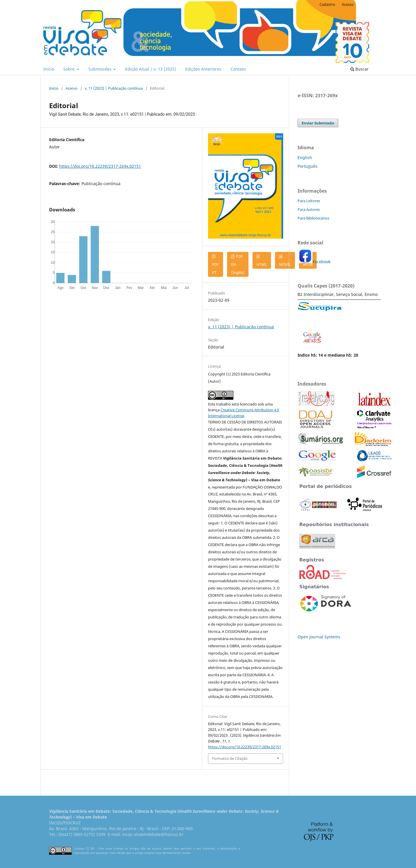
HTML (262, 264)
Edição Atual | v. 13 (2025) (151, 69)
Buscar (360, 69)
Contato (238, 69)
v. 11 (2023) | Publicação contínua (114, 88)
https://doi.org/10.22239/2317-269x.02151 (100, 166)
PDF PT (216, 268)
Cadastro (327, 4)
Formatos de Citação (230, 758)
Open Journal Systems (319, 637)
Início (49, 69)
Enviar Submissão (318, 123)
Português (308, 166)
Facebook (322, 262)
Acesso (348, 4)
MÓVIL (285, 264)
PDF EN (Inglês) (238, 264)
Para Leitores (309, 201)
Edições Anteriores (203, 69)
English (305, 157)
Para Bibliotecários (313, 218)
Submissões (101, 69)
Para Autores (309, 209)
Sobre (69, 69)
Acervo (71, 88)
